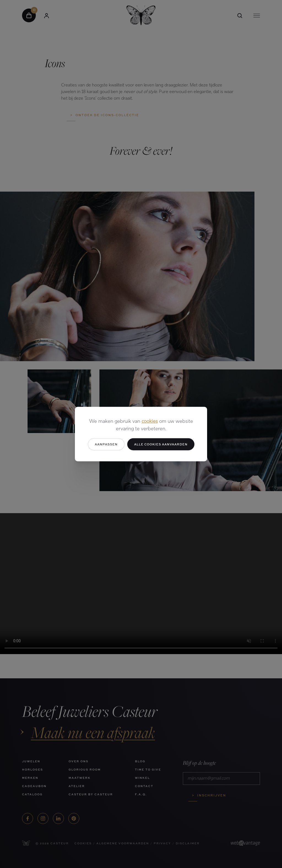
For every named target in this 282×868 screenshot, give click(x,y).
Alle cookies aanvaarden (161, 444)
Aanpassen (106, 444)
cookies (150, 421)
